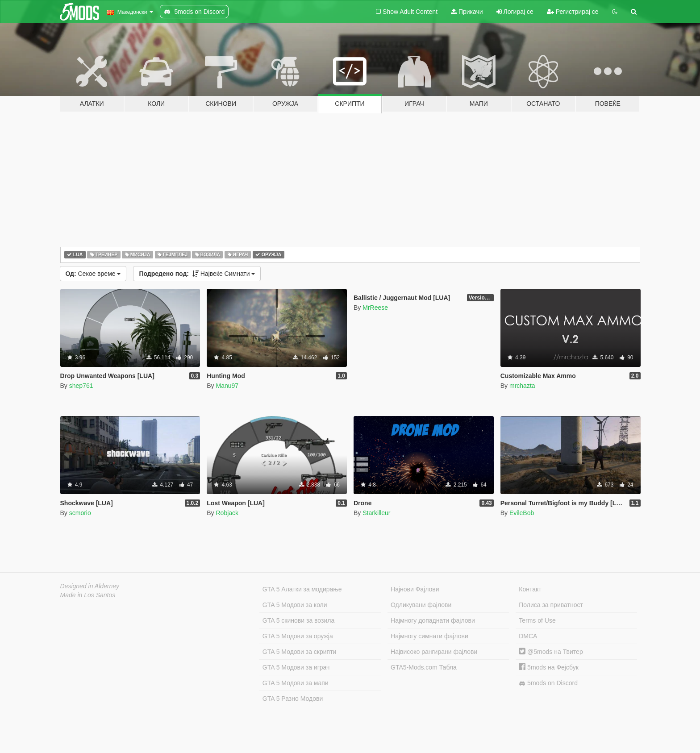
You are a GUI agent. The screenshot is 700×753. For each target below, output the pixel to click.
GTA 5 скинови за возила (298, 620)
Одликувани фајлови (421, 605)
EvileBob (522, 513)
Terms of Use (537, 620)
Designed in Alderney (90, 586)
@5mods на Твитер (551, 652)
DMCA (528, 636)
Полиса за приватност (551, 605)
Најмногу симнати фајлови (429, 636)
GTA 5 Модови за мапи (296, 683)
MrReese (375, 308)
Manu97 (227, 386)
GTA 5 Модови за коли (295, 605)
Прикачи (467, 12)
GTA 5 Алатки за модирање (302, 589)
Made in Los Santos (88, 595)
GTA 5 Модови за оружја (298, 636)
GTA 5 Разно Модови (293, 699)
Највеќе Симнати (197, 274)
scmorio (80, 513)
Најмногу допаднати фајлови (433, 620)
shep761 (81, 386)
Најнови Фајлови (415, 589)
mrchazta (522, 386)
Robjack (227, 513)
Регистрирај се (573, 12)
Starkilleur (376, 513)
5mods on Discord (548, 683)
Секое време (93, 274)
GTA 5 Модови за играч (296, 667)
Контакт (530, 589)
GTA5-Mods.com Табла (424, 667)
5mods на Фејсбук (549, 667)
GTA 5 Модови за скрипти (300, 652)
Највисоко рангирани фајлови (434, 652)
